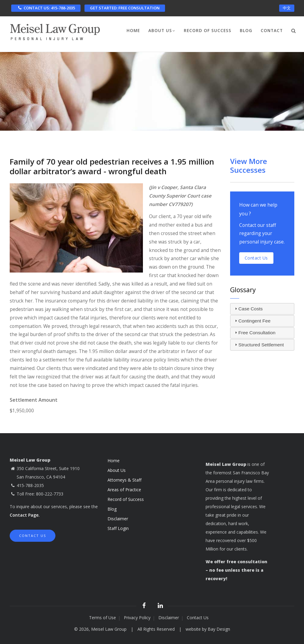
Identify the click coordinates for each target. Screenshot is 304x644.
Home (133, 31)
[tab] (262, 309)
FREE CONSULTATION (125, 8)
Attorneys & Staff (124, 480)
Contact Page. (25, 515)
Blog (246, 31)
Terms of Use (102, 618)
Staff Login (118, 528)
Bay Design (219, 629)
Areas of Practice (124, 490)
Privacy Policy (137, 618)
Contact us (256, 258)
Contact (272, 31)
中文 (287, 8)
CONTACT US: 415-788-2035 (46, 8)
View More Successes (249, 165)
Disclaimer (118, 519)
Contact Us (33, 536)
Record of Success (208, 31)
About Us (162, 31)
